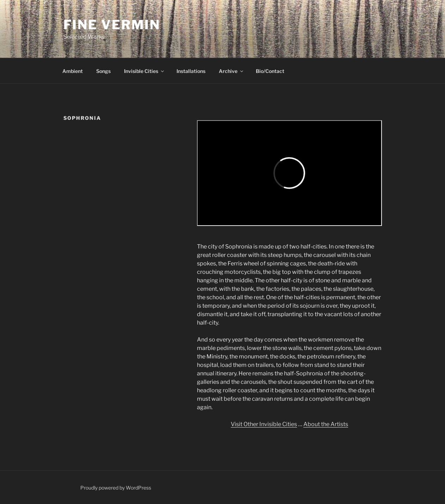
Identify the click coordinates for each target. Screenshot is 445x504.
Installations (191, 71)
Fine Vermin (112, 25)
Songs (103, 71)
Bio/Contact (270, 71)
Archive (231, 71)
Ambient (73, 71)
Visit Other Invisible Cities (264, 424)
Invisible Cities (144, 71)
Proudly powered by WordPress (116, 488)
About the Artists (326, 424)
